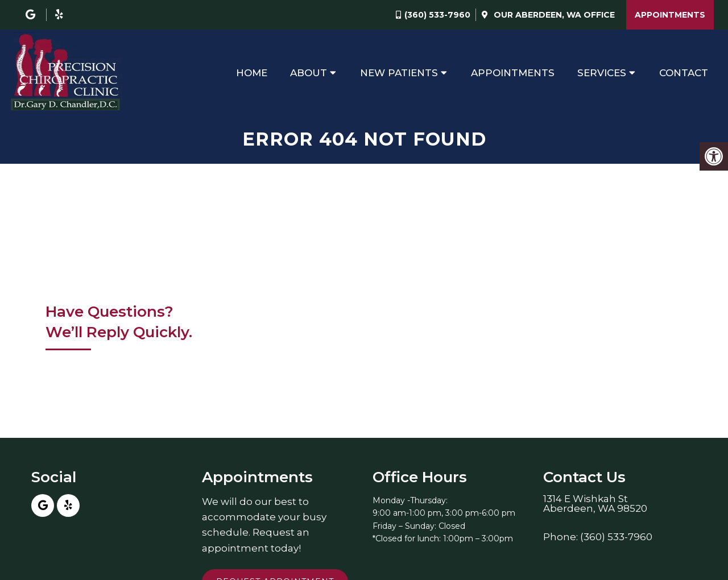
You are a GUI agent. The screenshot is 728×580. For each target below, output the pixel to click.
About (309, 73)
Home (252, 73)
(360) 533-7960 (437, 15)
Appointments (670, 15)
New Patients (399, 73)
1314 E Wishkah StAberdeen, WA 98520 (595, 504)
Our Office (553, 15)
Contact (684, 73)
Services (602, 73)
